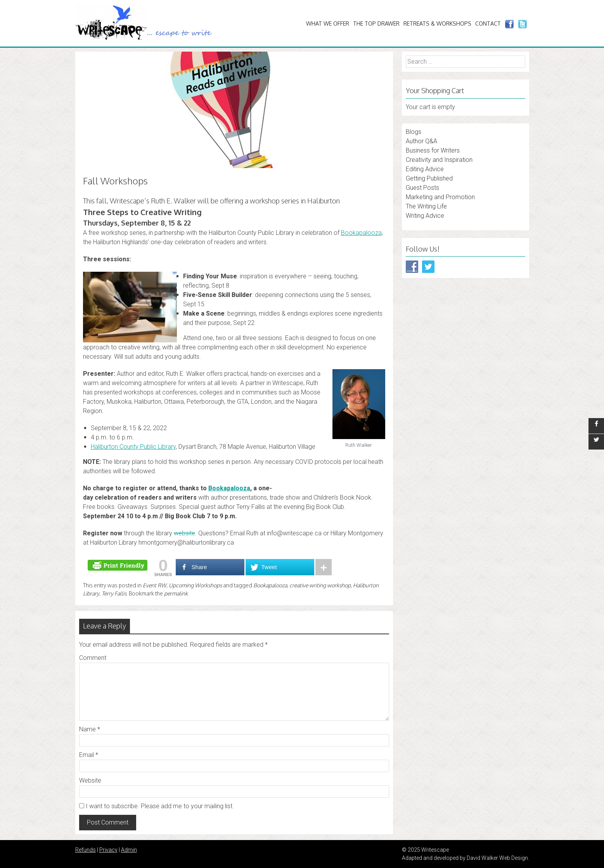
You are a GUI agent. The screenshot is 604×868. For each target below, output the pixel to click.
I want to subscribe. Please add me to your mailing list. (157, 806)
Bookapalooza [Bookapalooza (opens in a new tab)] (361, 233)
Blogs (414, 132)
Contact (488, 23)
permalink (176, 593)
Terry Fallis (114, 593)
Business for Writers (433, 150)
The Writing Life (426, 206)
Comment (93, 658)
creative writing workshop (320, 585)
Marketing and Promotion (440, 197)
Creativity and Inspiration (439, 160)
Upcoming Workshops (195, 585)
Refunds (86, 850)
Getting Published (429, 178)
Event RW (155, 585)
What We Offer (328, 23)
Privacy (108, 850)
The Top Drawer (376, 23)
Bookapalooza (270, 585)
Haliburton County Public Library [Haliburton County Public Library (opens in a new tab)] (133, 447)
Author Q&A (421, 141)
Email (89, 755)
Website (90, 780)
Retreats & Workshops (437, 23)
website (184, 533)
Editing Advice (425, 169)
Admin (129, 850)
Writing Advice (425, 216)
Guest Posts (422, 188)
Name (90, 729)
